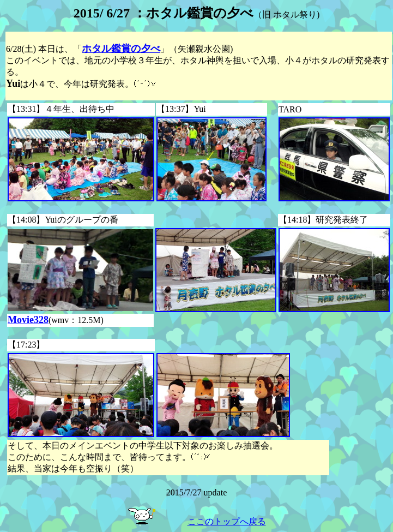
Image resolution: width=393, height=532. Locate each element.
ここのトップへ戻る (227, 521)
